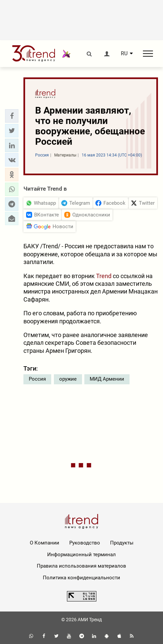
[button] (12, 116)
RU (124, 54)
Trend (104, 276)
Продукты (122, 543)
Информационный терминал (81, 555)
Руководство (85, 543)
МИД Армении (107, 379)
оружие (68, 379)
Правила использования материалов (81, 566)
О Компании (45, 543)
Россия (37, 379)
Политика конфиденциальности (81, 578)
